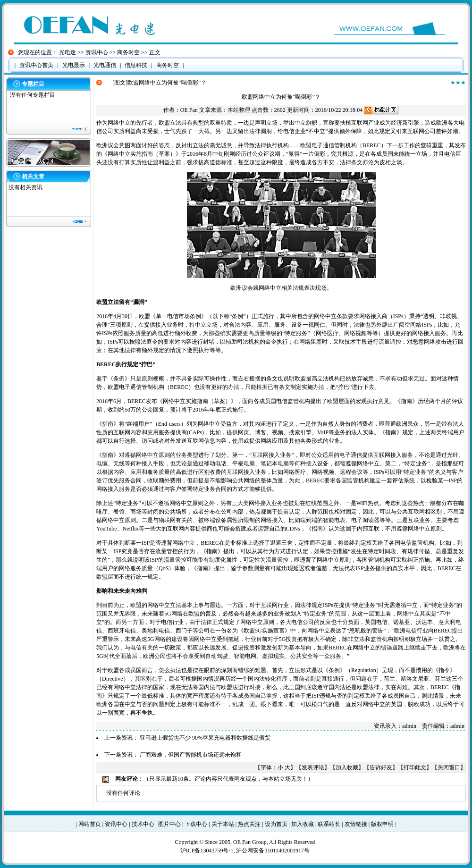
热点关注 (249, 824)
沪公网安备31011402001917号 (273, 851)
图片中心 (169, 824)
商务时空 (128, 52)
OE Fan (189, 110)
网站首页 (90, 824)
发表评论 (313, 767)
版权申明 (382, 824)
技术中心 (143, 824)
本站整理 (239, 110)
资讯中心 (97, 52)
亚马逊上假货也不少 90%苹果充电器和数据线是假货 (205, 738)
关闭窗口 (449, 767)
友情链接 (356, 824)
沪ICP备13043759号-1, (208, 851)
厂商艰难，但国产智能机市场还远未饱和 (191, 755)
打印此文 (415, 767)
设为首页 (276, 824)
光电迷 (67, 52)
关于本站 (223, 824)
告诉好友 (381, 767)
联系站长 (329, 824)
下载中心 (196, 824)
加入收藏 (347, 767)
